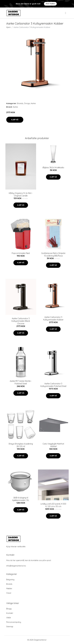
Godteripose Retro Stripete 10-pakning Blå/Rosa (53, 254)
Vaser (9, 593)
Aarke (33, 103)
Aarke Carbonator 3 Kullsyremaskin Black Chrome (21, 321)
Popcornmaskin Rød (21, 253)
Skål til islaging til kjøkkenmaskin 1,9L (21, 499)
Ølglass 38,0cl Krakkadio (53, 167)
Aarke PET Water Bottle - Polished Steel (21, 382)
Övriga (27, 103)
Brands (20, 103)
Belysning (10, 580)
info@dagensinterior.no (16, 566)
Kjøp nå (15, 120)
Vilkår (9, 618)
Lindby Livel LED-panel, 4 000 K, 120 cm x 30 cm (53, 505)
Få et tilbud (50, 4)
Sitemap (10, 627)
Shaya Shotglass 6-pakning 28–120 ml (21, 445)
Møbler (9, 588)
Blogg (9, 609)
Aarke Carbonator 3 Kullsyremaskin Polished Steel (53, 385)
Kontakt (10, 613)
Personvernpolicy (14, 622)
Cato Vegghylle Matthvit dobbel (53, 445)
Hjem (8, 27)
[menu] (66, 13)
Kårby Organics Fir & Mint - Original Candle (21, 194)
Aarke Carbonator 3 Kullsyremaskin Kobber (53, 318)
